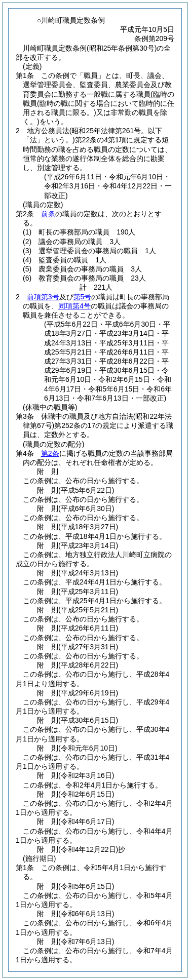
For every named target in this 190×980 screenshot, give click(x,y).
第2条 (50, 453)
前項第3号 (43, 297)
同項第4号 (74, 306)
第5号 (83, 297)
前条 (48, 214)
